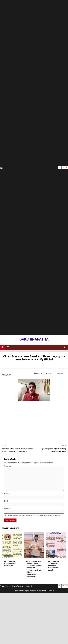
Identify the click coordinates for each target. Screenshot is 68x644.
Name (7, 494)
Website (7, 508)
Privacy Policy (5, 586)
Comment (8, 466)
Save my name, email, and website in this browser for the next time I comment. (34, 515)
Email (7, 501)
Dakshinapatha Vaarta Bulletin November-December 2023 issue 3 (54, 566)
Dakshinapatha (34, 339)
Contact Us (28, 586)
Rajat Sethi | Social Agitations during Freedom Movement (50, 448)
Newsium (41, 591)
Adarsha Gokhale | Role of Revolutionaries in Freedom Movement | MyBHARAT (18, 448)
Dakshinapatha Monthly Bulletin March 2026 (10, 564)
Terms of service (17, 586)
